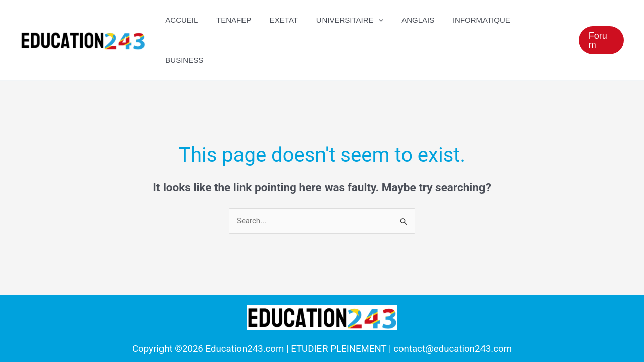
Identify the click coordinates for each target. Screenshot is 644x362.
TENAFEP (244, 20)
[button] (601, 20)
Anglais (418, 20)
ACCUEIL (195, 20)
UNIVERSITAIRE (353, 20)
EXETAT (290, 20)
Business (541, 20)
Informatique (478, 20)
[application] (382, 20)
